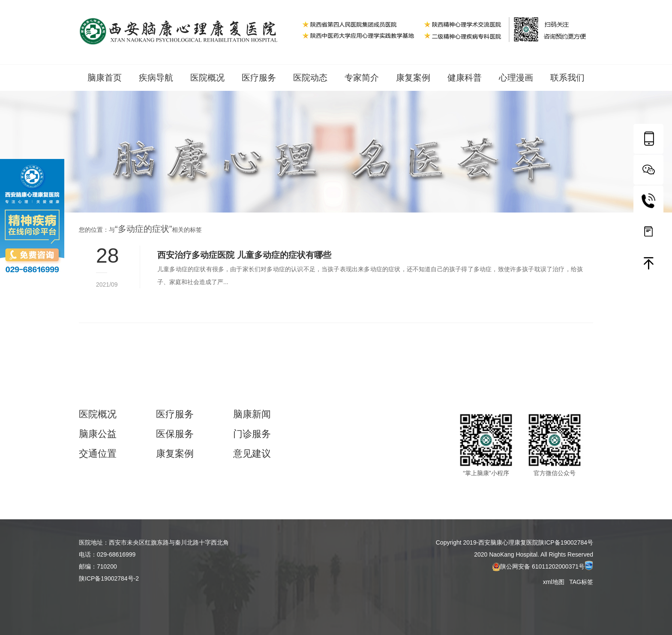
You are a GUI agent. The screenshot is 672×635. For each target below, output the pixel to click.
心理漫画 (516, 78)
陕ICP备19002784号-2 (109, 578)
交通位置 (98, 454)
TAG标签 (581, 582)
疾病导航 (156, 78)
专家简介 (362, 78)
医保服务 (175, 434)
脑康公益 (98, 434)
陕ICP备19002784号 (566, 542)
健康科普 (465, 78)
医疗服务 (259, 78)
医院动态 (310, 78)
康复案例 (413, 78)
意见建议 (252, 454)
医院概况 (207, 78)
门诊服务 (252, 434)
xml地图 (555, 582)
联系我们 (567, 78)
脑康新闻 (252, 414)
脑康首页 (105, 78)
